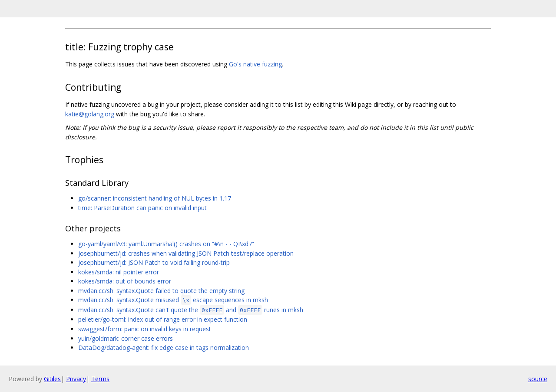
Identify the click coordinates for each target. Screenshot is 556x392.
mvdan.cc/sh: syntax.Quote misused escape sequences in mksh (173, 300)
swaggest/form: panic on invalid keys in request (145, 329)
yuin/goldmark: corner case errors (126, 338)
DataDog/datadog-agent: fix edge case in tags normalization (164, 348)
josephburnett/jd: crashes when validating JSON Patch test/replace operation (186, 253)
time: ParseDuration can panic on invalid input (142, 208)
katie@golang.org (90, 114)
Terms (100, 379)
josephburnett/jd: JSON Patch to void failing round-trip (154, 262)
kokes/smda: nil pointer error (119, 272)
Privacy (76, 379)
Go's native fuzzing (255, 64)
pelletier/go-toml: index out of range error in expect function (163, 319)
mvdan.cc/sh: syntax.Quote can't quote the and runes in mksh (191, 310)
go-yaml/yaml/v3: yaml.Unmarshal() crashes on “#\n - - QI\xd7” (166, 244)
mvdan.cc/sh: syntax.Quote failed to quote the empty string (161, 291)
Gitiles (52, 379)
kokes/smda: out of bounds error (125, 281)
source (538, 379)
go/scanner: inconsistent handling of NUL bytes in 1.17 (155, 198)
